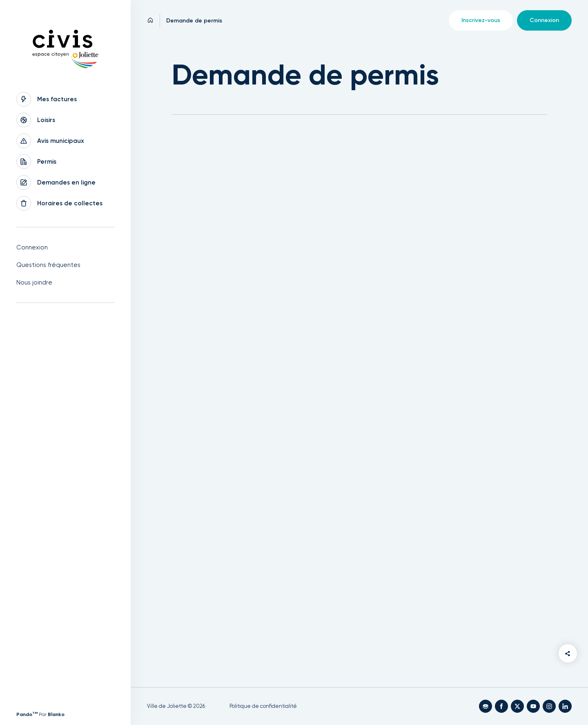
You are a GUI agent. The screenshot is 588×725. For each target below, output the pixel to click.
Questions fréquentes (48, 265)
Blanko (56, 714)
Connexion (32, 247)
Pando (27, 714)
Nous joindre (34, 282)
